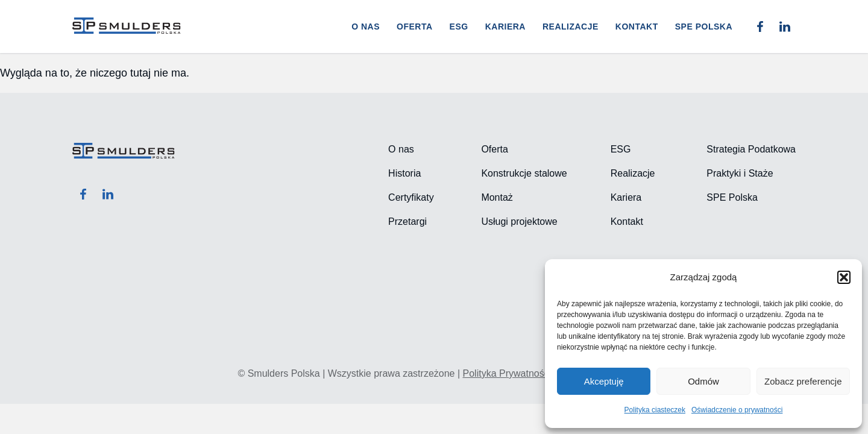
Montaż (497, 197)
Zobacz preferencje (803, 381)
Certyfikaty (411, 197)
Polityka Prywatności (507, 373)
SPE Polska (732, 197)
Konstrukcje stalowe (524, 173)
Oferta (415, 27)
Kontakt (637, 27)
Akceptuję (604, 381)
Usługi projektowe (519, 222)
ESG (459, 27)
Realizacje (571, 27)
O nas (366, 27)
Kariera (505, 27)
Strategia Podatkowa (751, 149)
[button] (844, 277)
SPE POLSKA (704, 27)
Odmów (703, 381)
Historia (404, 173)
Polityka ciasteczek (655, 410)
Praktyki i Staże (740, 173)
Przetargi (407, 222)
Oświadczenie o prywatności (737, 410)
